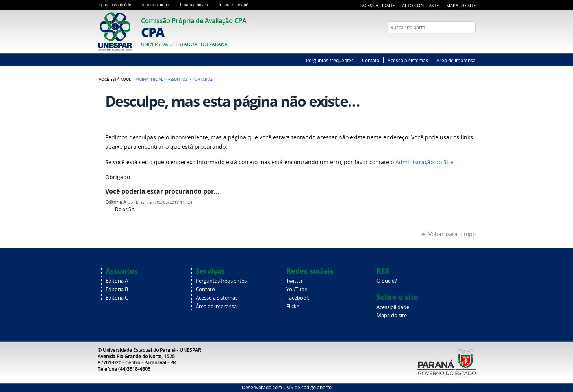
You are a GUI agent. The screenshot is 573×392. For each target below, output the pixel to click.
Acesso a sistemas (408, 60)
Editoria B (117, 289)
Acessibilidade (378, 5)
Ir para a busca (198, 5)
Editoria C (117, 298)
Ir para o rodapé (237, 5)
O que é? (387, 281)
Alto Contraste (420, 5)
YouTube (472, 43)
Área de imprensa (456, 60)
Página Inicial (149, 79)
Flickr (292, 306)
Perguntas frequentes (330, 60)
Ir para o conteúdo (118, 5)
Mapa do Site (461, 5)
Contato (371, 60)
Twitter (462, 43)
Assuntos (178, 79)
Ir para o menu (159, 5)
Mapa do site (392, 315)
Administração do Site (424, 162)
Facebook (298, 298)
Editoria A (116, 202)
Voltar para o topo (452, 234)
